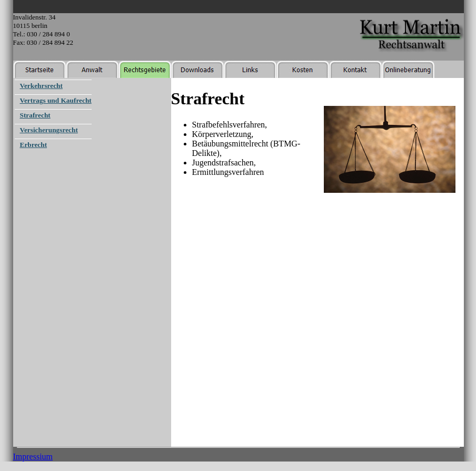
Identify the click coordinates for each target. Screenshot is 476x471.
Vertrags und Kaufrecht (56, 100)
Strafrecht (35, 115)
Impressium (33, 457)
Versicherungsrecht (49, 130)
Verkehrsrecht (41, 86)
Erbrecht (34, 145)
